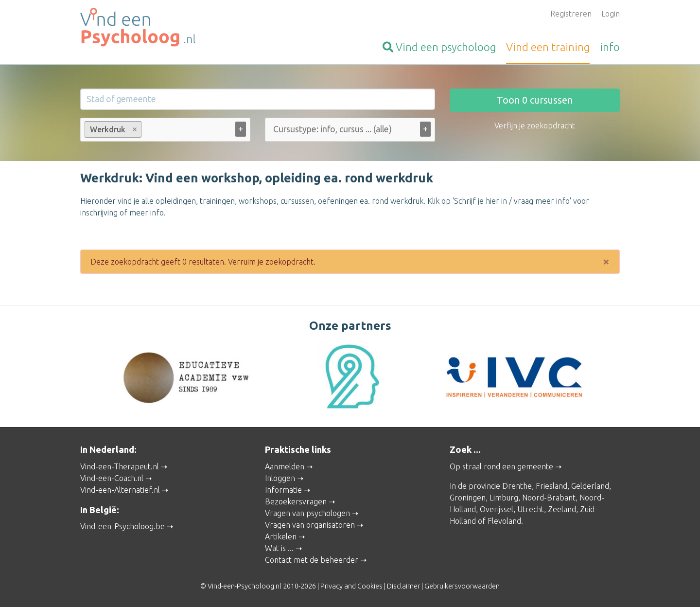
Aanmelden (285, 466)
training (548, 47)
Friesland (551, 486)
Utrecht (531, 509)
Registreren (571, 14)
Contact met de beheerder (312, 560)
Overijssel (497, 509)
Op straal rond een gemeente (501, 466)
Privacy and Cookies (351, 586)
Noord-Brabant (549, 498)
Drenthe (517, 486)
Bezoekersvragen (296, 501)
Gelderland (590, 486)
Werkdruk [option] (113, 129)
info (610, 47)
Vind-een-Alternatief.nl (120, 490)
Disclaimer (403, 586)
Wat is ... (279, 548)
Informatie (283, 490)
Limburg (504, 498)
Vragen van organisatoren (310, 525)
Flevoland (504, 521)
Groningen (468, 498)
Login (611, 14)
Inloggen (280, 478)
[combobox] (165, 132)
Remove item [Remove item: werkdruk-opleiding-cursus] (135, 129)
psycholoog (439, 47)
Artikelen (281, 536)
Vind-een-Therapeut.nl (120, 466)
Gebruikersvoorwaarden (462, 586)
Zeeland (562, 509)
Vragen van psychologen (307, 513)
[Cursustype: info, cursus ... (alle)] (357, 129)
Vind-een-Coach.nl (112, 478)
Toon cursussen (535, 100)
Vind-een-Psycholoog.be (122, 526)
